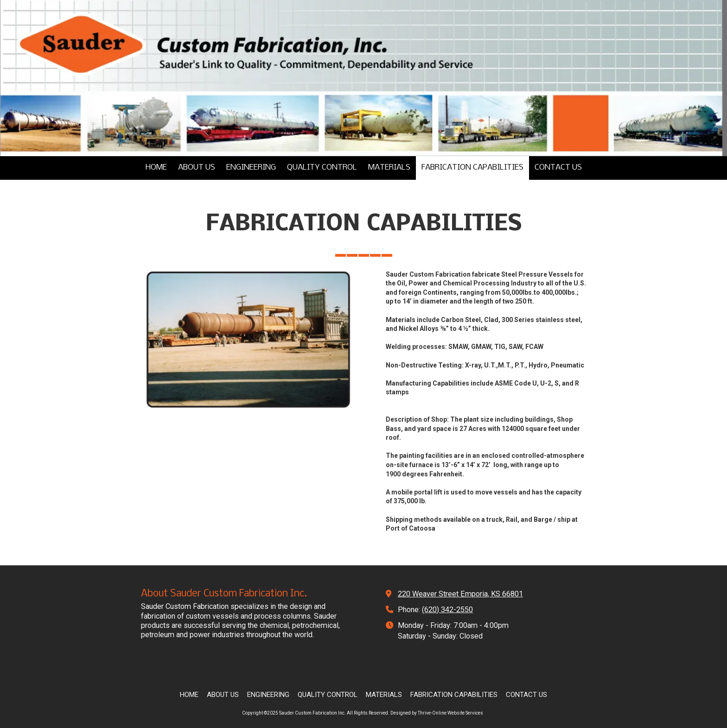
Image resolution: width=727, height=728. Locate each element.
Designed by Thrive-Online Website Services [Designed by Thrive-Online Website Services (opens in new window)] (437, 713)
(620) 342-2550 (447, 610)
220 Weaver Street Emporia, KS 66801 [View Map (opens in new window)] (460, 594)
